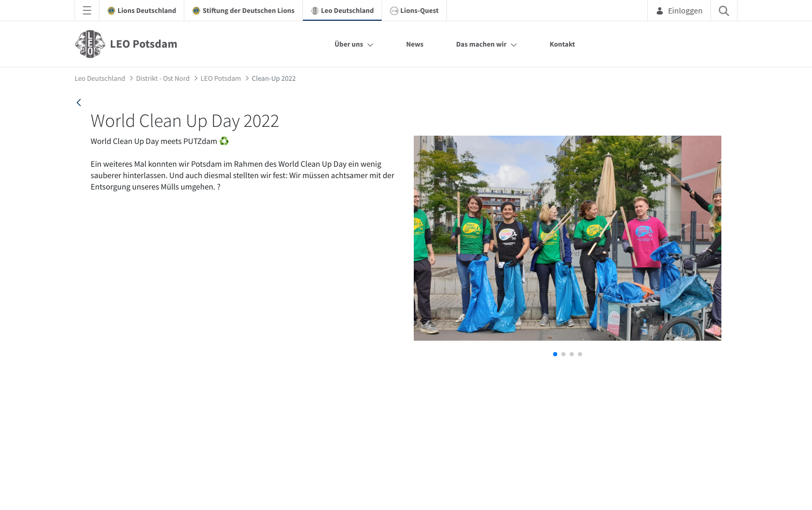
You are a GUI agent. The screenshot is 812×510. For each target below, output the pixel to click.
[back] (79, 103)
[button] (555, 354)
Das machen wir (482, 44)
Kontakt (562, 44)
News (415, 44)
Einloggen (679, 10)
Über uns (349, 44)
